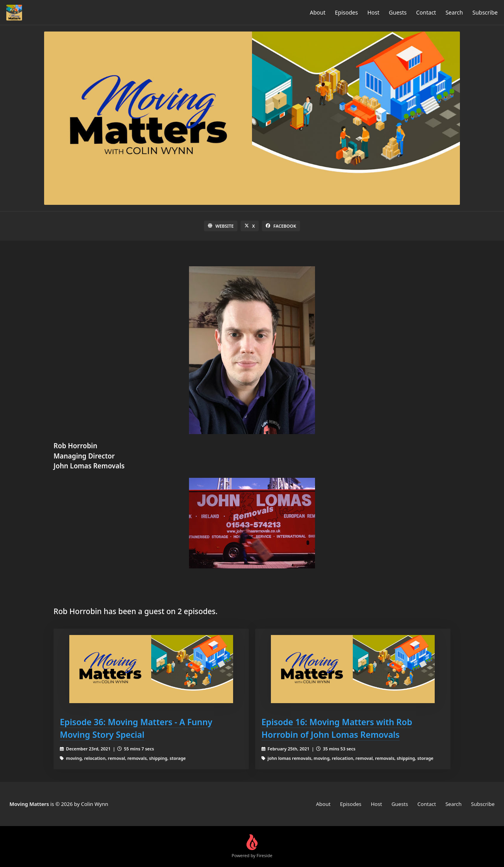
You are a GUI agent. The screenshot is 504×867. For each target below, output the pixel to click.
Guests (398, 12)
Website (221, 226)
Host (373, 12)
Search (454, 12)
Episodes (346, 12)
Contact (426, 12)
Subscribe (485, 12)
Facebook (281, 226)
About (318, 12)
